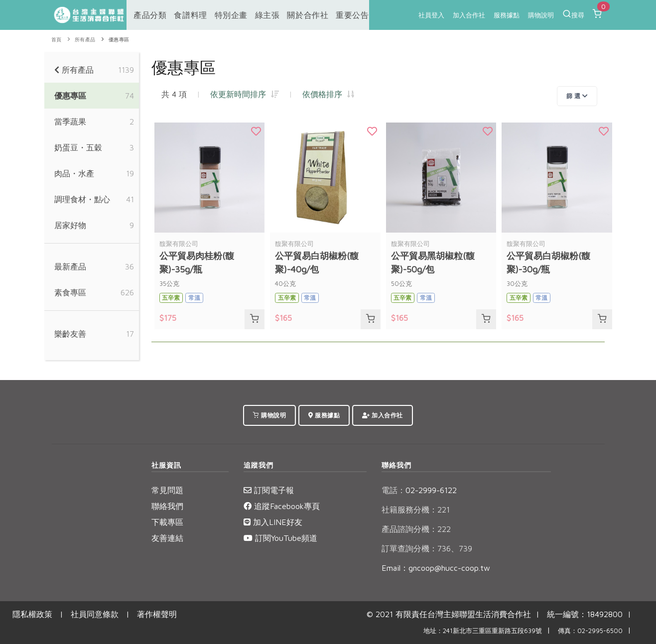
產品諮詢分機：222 (416, 529)
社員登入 (431, 15)
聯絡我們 (167, 506)
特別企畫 (224, 15)
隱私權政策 (32, 614)
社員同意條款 (95, 614)
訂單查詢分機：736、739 (427, 548)
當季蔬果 (70, 122)
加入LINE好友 (273, 522)
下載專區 (167, 522)
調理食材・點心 (82, 199)
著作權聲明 (157, 614)
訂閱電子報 (269, 490)
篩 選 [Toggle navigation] (577, 96)
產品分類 (146, 15)
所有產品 (85, 40)
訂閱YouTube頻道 (280, 538)
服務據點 (507, 15)
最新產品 (70, 266)
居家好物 (70, 225)
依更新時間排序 (245, 94)
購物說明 (541, 15)
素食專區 (70, 292)
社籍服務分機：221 (416, 510)
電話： (394, 490)
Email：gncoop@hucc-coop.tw (436, 568)
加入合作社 (469, 15)
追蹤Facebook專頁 (282, 506)
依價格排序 (328, 94)
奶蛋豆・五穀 (78, 147)
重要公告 (341, 15)
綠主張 (259, 15)
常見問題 (167, 490)
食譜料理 (185, 15)
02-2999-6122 (419, 490)
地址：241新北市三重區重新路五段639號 (483, 631)
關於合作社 (298, 15)
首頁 (57, 40)
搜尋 (573, 14)
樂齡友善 (70, 334)
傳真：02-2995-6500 (590, 631)
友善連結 (167, 538)
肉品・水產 (74, 173)
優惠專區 (119, 40)
